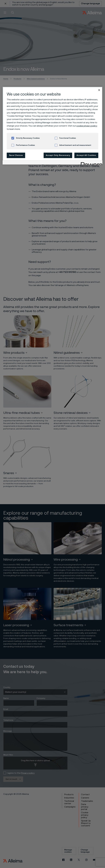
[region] (52, 126)
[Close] (99, 90)
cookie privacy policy (87, 126)
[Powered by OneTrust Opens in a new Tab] (91, 163)
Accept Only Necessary (58, 155)
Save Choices (16, 155)
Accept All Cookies (86, 155)
